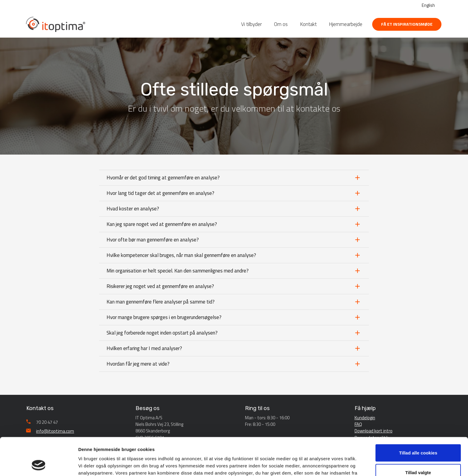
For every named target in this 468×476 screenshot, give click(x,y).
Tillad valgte (418, 437)
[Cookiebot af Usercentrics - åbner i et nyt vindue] (39, 464)
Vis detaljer (310, 464)
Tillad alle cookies (418, 417)
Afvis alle (418, 456)
